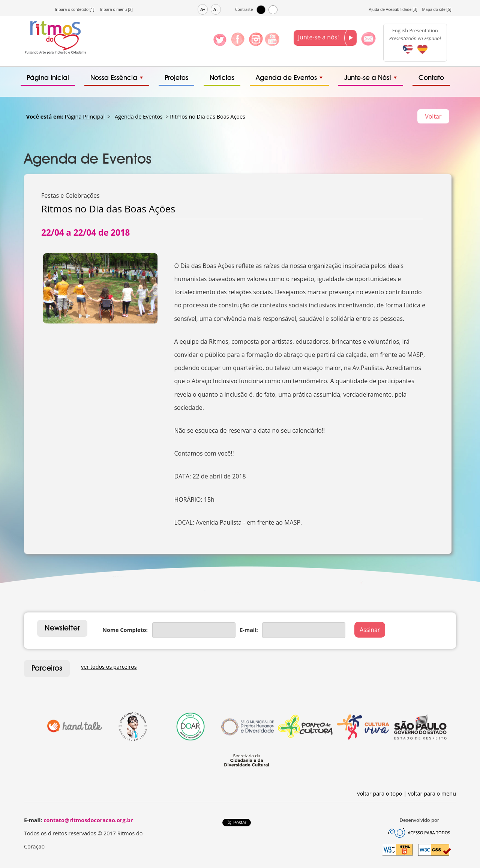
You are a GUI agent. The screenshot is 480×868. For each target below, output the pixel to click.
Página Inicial (48, 78)
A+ (203, 9)
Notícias (222, 78)
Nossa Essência (117, 78)
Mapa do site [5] (436, 9)
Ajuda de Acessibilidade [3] (393, 9)
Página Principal (85, 117)
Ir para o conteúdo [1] (74, 9)
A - (216, 9)
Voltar (433, 116)
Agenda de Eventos (289, 78)
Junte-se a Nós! (370, 78)
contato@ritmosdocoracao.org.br (88, 820)
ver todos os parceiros (109, 667)
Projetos (176, 78)
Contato (431, 78)
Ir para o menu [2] (116, 9)
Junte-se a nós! (325, 37)
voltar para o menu (432, 794)
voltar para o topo (379, 794)
